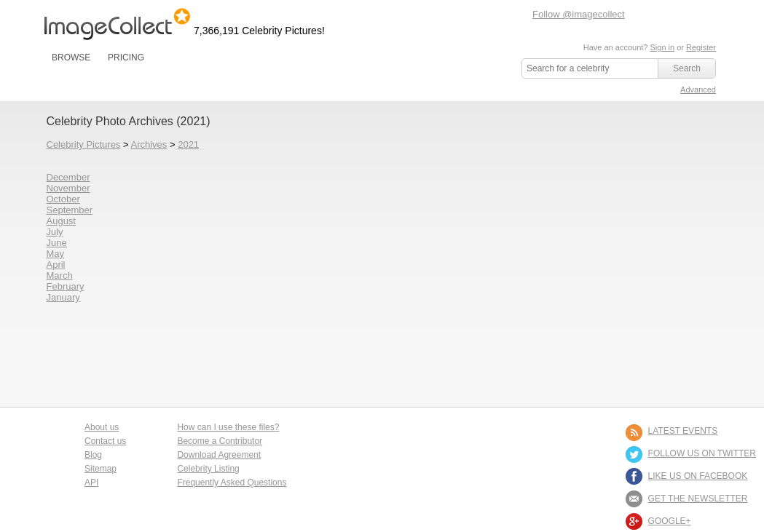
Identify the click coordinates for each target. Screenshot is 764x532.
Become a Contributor (220, 441)
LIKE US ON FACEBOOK (698, 476)
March (60, 275)
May (56, 254)
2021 (188, 144)
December (68, 177)
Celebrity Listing (208, 469)
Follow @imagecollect (579, 14)
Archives (149, 144)
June (57, 243)
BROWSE (71, 57)
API (91, 483)
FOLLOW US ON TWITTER (702, 453)
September (70, 210)
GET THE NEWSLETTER (698, 499)
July (55, 232)
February (66, 286)
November (68, 188)
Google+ (670, 521)
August (61, 221)
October (63, 199)
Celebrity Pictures (84, 144)
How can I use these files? (228, 427)
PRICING (126, 57)
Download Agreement (219, 455)
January (63, 297)
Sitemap (101, 469)
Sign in (662, 47)
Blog (93, 455)
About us (102, 427)
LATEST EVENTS (683, 431)
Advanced (698, 90)
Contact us (105, 441)
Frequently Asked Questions (232, 483)
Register (701, 47)
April (56, 265)
